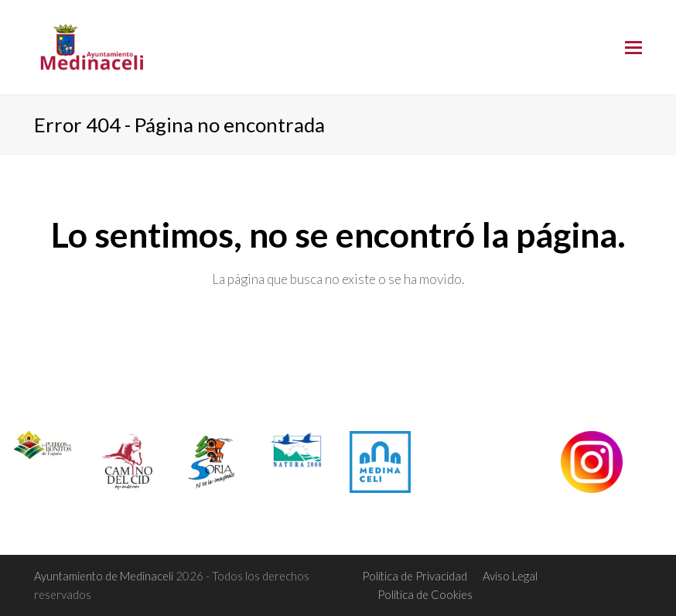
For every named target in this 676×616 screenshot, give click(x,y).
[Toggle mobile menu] (633, 47)
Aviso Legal (510, 576)
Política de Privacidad (415, 576)
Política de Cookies (425, 594)
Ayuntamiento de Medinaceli (105, 576)
